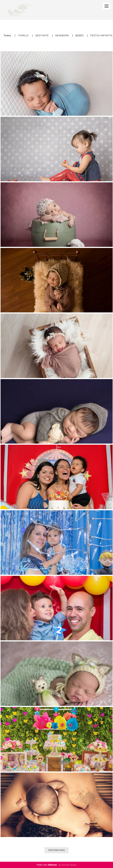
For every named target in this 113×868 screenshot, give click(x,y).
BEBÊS (80, 36)
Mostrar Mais (57, 850)
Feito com (56, 865)
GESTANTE (42, 36)
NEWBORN (62, 36)
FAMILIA (24, 36)
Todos (7, 36)
